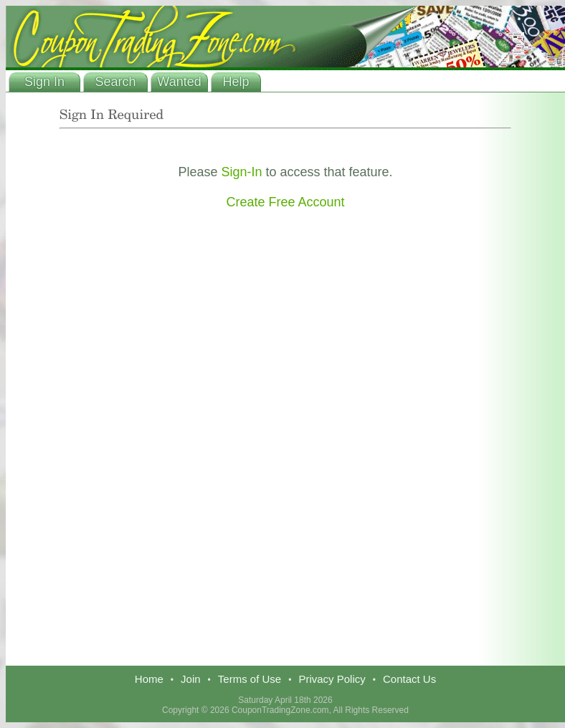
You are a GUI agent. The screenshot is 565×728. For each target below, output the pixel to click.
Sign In (44, 82)
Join (191, 679)
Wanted (179, 82)
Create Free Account (285, 202)
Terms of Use (250, 679)
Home (149, 679)
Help (236, 82)
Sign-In (241, 172)
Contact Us (409, 679)
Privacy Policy (332, 679)
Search (115, 82)
